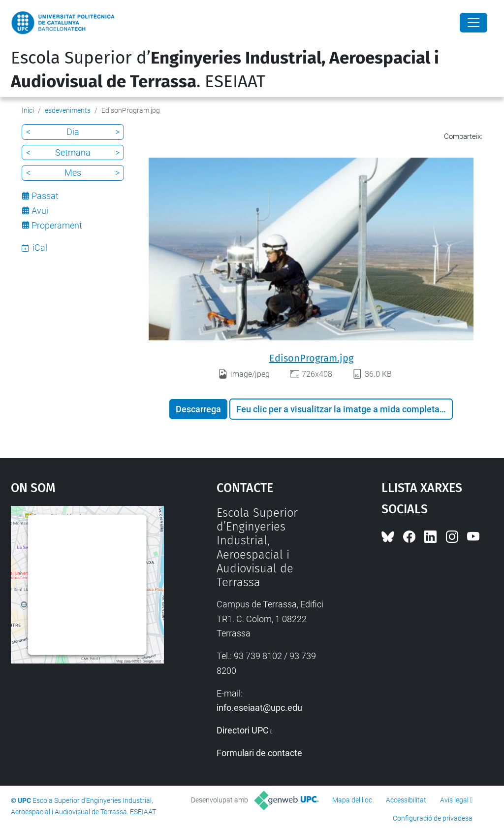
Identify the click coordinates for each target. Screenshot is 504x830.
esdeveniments (68, 110)
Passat (45, 196)
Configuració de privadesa (433, 818)
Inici (28, 110)
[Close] (473, 23)
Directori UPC (243, 730)
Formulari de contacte (259, 753)
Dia (73, 132)
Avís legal (454, 800)
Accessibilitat (406, 800)
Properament (57, 225)
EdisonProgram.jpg (311, 358)
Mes (73, 173)
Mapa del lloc (352, 800)
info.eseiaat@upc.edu (259, 708)
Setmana (73, 152)
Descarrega (198, 409)
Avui (40, 211)
